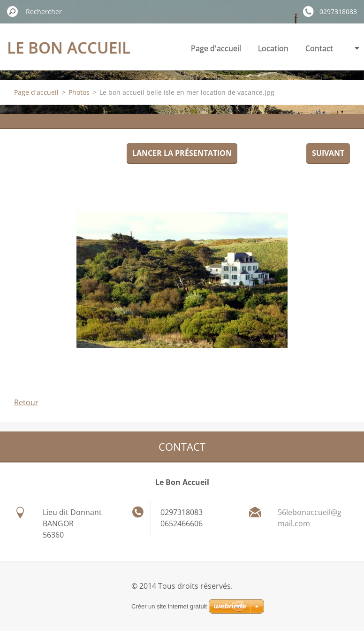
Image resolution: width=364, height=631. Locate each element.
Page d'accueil (216, 48)
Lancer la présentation (182, 153)
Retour (26, 402)
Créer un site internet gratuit (169, 606)
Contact (319, 48)
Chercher (13, 11)
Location (273, 48)
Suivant (328, 153)
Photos (79, 92)
